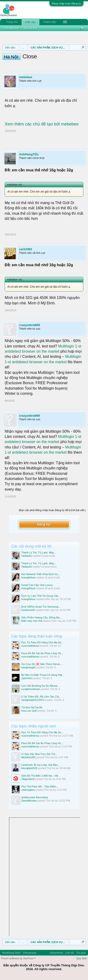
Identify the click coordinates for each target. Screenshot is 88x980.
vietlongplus (28, 790)
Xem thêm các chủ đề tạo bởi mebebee (42, 124)
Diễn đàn (31, 22)
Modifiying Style (11, 953)
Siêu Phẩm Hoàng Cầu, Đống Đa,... (42, 617)
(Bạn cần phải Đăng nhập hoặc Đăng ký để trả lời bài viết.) (52, 510)
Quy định (82, 958)
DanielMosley (29, 801)
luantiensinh (28, 610)
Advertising (57, 953)
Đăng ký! (44, 524)
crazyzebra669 (29, 325)
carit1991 (26, 249)
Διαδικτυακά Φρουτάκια (35, 797)
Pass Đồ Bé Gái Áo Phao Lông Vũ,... (43, 653)
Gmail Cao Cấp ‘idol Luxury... (38, 585)
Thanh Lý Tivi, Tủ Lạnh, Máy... (39, 553)
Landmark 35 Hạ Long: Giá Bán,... (41, 765)
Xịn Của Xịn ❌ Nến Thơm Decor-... (42, 664)
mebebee (26, 77)
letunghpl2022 (29, 768)
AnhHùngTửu (29, 154)
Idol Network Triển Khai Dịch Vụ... (41, 574)
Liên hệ (69, 953)
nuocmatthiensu (31, 646)
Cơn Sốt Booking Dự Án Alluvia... (40, 686)
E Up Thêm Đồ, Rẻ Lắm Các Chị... (41, 697)
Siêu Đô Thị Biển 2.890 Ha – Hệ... (41, 776)
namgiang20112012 (33, 700)
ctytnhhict (27, 678)
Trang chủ (12, 22)
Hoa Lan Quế (29, 711)
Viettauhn (27, 556)
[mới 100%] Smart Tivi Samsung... (41, 607)
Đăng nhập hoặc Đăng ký (66, 4)
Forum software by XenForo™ (18, 958)
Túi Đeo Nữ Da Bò (32, 707)
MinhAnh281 (29, 757)
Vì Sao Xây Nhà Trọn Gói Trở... (39, 754)
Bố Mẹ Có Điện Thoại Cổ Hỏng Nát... (43, 675)
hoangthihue (29, 577)
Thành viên (50, 22)
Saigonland (28, 779)
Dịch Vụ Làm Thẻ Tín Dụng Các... (41, 596)
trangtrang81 (29, 667)
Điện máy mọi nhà (32, 621)
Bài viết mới (31, 28)
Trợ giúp (81, 953)
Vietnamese (30, 953)
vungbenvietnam (31, 689)
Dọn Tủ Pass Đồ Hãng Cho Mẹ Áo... (42, 642)
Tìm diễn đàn (12, 28)
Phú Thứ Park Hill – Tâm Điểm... (40, 786)
